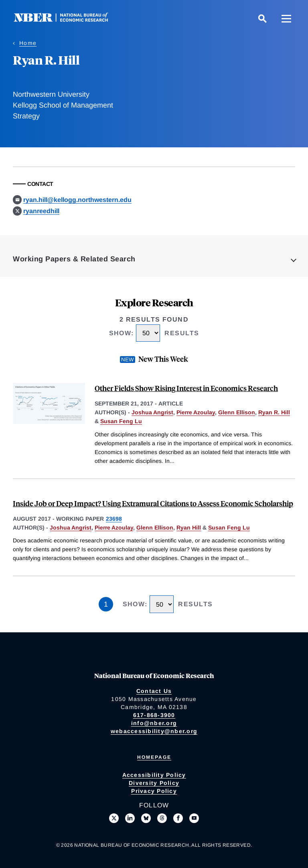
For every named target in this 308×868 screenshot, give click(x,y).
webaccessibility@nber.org (154, 731)
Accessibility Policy (154, 775)
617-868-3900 (154, 715)
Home (28, 43)
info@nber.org (154, 723)
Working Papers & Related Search (74, 259)
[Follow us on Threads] (162, 818)
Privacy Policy (154, 791)
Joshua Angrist (152, 412)
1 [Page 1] (106, 604)
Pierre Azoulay (196, 412)
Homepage (154, 757)
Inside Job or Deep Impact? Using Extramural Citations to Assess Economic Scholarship (153, 503)
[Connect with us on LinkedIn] (130, 818)
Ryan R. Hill (274, 412)
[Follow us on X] (114, 818)
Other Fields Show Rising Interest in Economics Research (186, 388)
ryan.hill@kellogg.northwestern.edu (77, 200)
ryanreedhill (41, 211)
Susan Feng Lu (121, 421)
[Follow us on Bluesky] (146, 818)
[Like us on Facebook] (178, 818)
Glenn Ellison (237, 412)
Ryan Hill (189, 528)
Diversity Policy (154, 783)
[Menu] (286, 18)
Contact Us (154, 691)
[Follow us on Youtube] (194, 818)
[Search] (262, 18)
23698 (114, 519)
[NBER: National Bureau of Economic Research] (67, 20)
